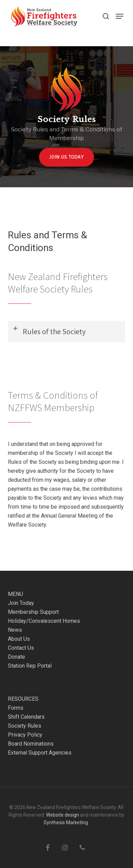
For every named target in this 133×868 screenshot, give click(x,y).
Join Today (21, 603)
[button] (120, 16)
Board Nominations (31, 744)
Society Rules (25, 726)
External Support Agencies (40, 753)
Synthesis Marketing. (66, 822)
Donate (16, 657)
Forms (16, 708)
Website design (63, 815)
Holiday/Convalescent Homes (44, 621)
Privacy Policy (25, 735)
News (15, 630)
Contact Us (21, 648)
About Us (19, 639)
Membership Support (33, 612)
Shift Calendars (26, 717)
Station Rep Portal (30, 666)
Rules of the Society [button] (49, 331)
